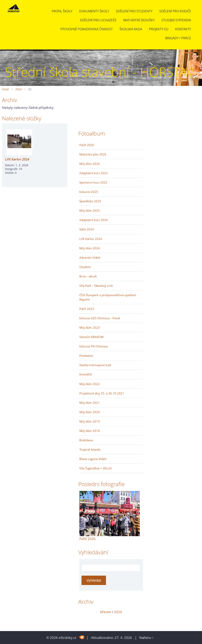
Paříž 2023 (87, 309)
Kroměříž (86, 374)
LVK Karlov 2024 (17, 159)
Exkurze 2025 (89, 192)
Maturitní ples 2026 (93, 154)
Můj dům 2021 (90, 403)
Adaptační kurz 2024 (94, 220)
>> (139, 612)
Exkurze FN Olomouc (94, 346)
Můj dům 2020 (90, 412)
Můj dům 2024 (90, 248)
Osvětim (85, 267)
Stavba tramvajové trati (95, 365)
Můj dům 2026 (90, 164)
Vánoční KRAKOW (91, 337)
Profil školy (62, 11)
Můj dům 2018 (90, 431)
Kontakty (183, 29)
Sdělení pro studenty (134, 11)
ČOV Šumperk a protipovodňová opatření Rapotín (108, 297)
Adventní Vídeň (90, 258)
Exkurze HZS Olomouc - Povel (100, 318)
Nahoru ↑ (147, 638)
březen (106, 612)
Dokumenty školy (94, 11)
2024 (18, 89)
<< (84, 612)
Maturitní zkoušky (139, 20)
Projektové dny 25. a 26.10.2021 (102, 393)
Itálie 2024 (87, 229)
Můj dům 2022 (90, 384)
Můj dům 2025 (90, 210)
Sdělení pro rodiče (175, 11)
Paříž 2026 (87, 145)
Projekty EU (159, 29)
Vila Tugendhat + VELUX (96, 468)
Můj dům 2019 (90, 421)
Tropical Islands (90, 449)
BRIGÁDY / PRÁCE (178, 38)
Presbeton (86, 356)
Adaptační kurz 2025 (94, 173)
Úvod (5, 89)
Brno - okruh (88, 276)
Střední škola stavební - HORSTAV (99, 72)
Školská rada (131, 29)
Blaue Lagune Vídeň (93, 459)
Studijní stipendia (176, 20)
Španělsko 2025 (90, 201)
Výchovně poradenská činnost (86, 29)
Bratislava (86, 440)
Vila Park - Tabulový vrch (96, 286)
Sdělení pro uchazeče (98, 20)
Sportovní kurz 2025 (93, 182)
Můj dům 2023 (90, 327)
